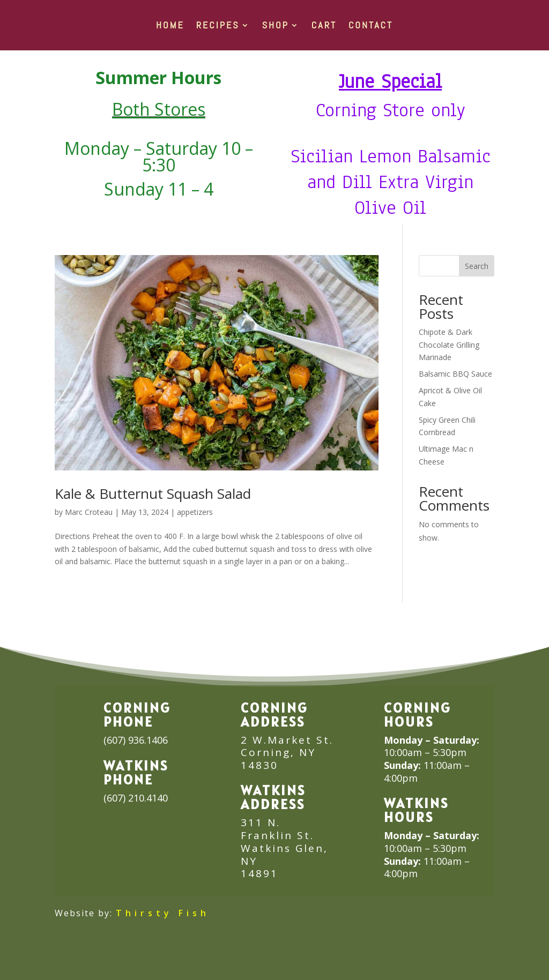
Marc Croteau (89, 512)
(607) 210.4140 (136, 798)
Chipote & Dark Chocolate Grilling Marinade (449, 345)
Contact (371, 25)
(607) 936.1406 (136, 740)
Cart (324, 25)
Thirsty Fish (163, 913)
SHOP (276, 25)
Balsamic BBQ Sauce (455, 374)
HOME (170, 25)
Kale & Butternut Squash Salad (153, 493)
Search (477, 266)
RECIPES (218, 25)
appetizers (195, 512)
